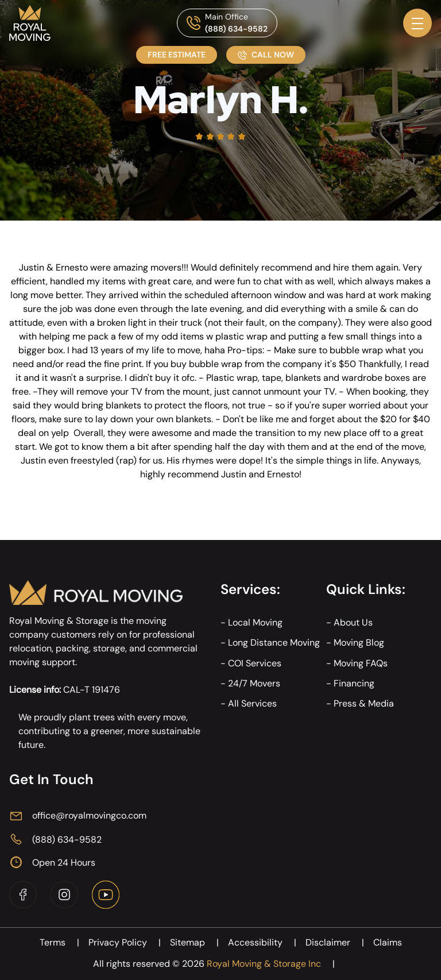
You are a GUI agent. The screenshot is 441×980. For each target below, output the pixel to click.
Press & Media (364, 703)
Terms (64, 942)
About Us (353, 622)
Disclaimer (339, 942)
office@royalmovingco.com (89, 815)
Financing (354, 683)
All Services (252, 703)
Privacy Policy (129, 942)
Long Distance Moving (274, 643)
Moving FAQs (361, 663)
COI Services (255, 663)
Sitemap (199, 942)
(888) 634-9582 (236, 29)
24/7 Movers (254, 683)
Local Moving (255, 622)
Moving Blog (359, 643)
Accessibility (267, 942)
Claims (388, 942)
